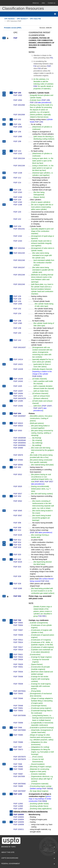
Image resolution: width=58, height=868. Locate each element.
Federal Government (28, 864)
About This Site (28, 852)
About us (36, 3)
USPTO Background (28, 858)
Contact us (52, 3)
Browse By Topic (28, 847)
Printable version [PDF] (13, 28)
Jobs (43, 3)
